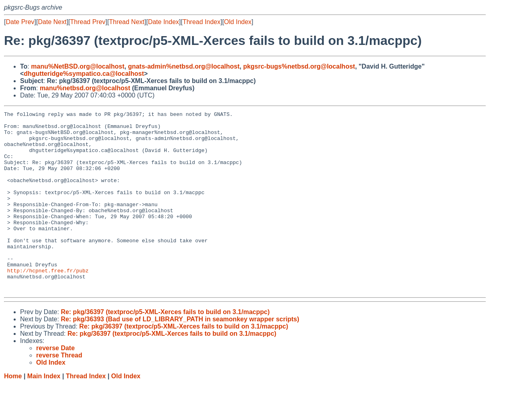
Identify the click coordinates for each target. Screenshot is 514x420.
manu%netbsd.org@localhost (85, 88)
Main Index (44, 412)
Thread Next (126, 22)
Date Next (52, 22)
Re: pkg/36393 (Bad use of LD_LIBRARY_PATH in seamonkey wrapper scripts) (180, 355)
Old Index (238, 22)
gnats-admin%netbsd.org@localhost (184, 66)
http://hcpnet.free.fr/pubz (48, 303)
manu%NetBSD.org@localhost (78, 66)
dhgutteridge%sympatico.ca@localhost (84, 74)
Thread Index (202, 22)
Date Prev (20, 22)
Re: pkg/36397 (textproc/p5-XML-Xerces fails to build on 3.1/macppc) (165, 348)
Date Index (163, 22)
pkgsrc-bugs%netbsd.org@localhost (299, 66)
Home (13, 412)
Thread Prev (88, 22)
